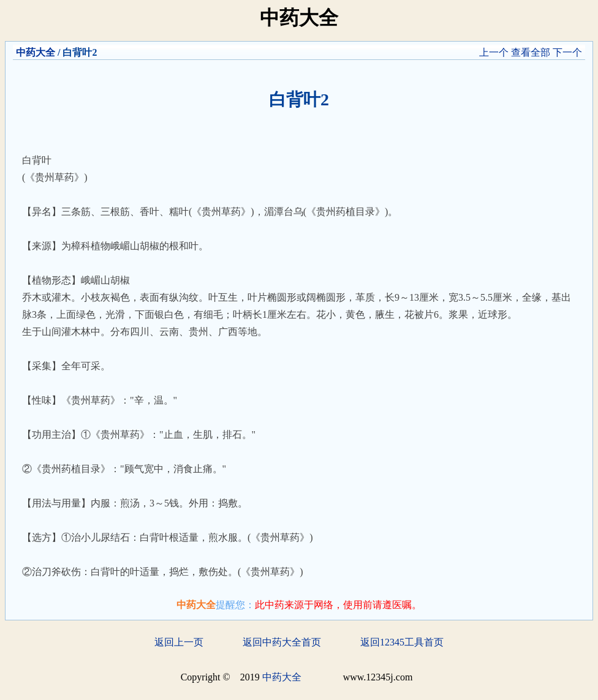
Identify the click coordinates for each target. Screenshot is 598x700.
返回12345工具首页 (402, 642)
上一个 (494, 52)
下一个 (567, 52)
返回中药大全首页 (282, 642)
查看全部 (531, 52)
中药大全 (36, 52)
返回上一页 (179, 642)
